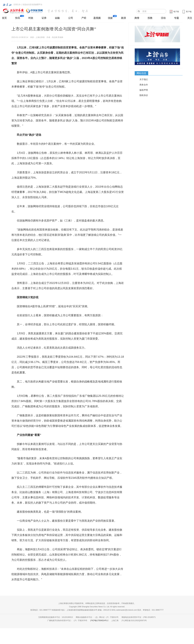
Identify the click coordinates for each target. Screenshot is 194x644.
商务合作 (144, 85)
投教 (150, 18)
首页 (4, 18)
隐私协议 (144, 95)
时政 (31, 18)
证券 (44, 18)
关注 (190, 18)
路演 (123, 18)
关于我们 (144, 79)
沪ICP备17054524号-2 (99, 621)
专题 (176, 18)
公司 (71, 18)
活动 (163, 18)
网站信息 (141, 73)
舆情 (137, 18)
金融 (57, 18)
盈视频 (97, 18)
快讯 (18, 18)
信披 (110, 18)
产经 (84, 18)
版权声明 (144, 90)
